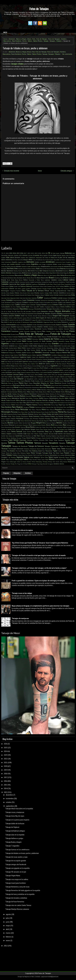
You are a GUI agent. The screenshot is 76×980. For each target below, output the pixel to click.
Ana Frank (46, 260)
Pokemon (36, 416)
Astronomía (34, 266)
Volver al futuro (22, 462)
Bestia (44, 273)
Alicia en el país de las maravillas (63, 257)
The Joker (25, 451)
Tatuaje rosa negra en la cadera (17, 879)
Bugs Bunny (19, 280)
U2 (43, 455)
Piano (43, 412)
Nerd (27, 398)
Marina (33, 385)
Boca (67, 275)
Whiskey (45, 462)
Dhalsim (62, 309)
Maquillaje (37, 383)
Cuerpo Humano (41, 305)
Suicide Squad (59, 438)
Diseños (54, 313)
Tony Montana (21, 453)
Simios (4, 434)
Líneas (45, 374)
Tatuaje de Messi (11, 633)
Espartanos (20, 327)
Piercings (55, 412)
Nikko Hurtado (70, 398)
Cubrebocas (8, 305)
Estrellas (72, 327)
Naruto (9, 398)
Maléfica (52, 381)
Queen (73, 419)
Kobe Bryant (28, 368)
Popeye (61, 416)
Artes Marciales (6, 266)
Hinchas (33, 350)
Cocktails (61, 295)
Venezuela (62, 457)
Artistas (18, 266)
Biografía (66, 273)
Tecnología (12, 449)
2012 (6, 946)
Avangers (4, 269)
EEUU (38, 318)
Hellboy (56, 348)
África (41, 255)
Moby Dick (4, 394)
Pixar (70, 414)
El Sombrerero (25, 322)
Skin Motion (35, 434)
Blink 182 (46, 275)
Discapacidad (29, 314)
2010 (7, 253)
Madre (3, 381)
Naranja (4, 398)
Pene (48, 410)
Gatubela (30, 341)
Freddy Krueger (52, 337)
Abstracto (11, 255)
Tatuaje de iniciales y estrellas (16, 898)
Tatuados (62, 443)
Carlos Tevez (61, 284)
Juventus (72, 366)
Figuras (39, 331)
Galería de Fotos (51, 339)
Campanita (45, 282)
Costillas (57, 300)
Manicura (4, 383)
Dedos (63, 307)
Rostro (33, 427)
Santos (45, 429)
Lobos (10, 377)
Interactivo (39, 359)
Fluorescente (6, 334)
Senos (13, 431)
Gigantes (5, 343)
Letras (62, 372)
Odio (18, 403)
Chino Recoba (10, 293)
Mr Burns (58, 394)
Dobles (18, 316)
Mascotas (43, 387)
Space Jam (12, 436)
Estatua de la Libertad (56, 327)
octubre (9, 802)
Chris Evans (23, 293)
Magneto (46, 381)
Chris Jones (30, 293)
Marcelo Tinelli (66, 383)
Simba (66, 431)
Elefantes (40, 322)
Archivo (28, 473)
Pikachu (70, 412)
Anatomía (63, 260)
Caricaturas (42, 284)
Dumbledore (5, 318)
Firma (53, 331)
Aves (16, 269)
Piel (50, 412)
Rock (53, 425)
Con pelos (71, 298)
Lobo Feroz (4, 377)
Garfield (19, 341)
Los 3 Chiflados (39, 377)
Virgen (4, 462)
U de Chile (39, 455)
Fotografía (47, 334)
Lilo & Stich (34, 374)
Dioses (24, 314)
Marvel (16, 387)
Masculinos (7, 41)
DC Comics (41, 307)
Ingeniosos (15, 357)
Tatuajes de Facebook (20, 446)
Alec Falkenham (30, 258)
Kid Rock (12, 368)
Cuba (3, 305)
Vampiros (37, 457)
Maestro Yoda (30, 381)
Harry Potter (22, 348)
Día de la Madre (70, 309)
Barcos (37, 271)
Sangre (33, 429)
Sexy (47, 431)
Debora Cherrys (55, 307)
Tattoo (30, 41)
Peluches (39, 410)
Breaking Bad (58, 278)
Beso (40, 273)
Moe (18, 394)
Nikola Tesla (5, 400)
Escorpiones (48, 325)
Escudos (53, 325)
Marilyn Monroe (26, 385)
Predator (13, 419)
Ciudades (17, 295)
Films (44, 331)
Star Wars (37, 436)
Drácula (50, 316)
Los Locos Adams (49, 377)
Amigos (26, 260)
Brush (9, 280)
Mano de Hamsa (13, 383)
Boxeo (29, 278)
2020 (6, 766)
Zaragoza (50, 464)
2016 (22, 253)
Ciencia (56, 293)
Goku (31, 344)
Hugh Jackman (6, 355)
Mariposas (47, 385)
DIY (74, 314)
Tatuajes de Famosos (36, 446)
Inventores (52, 359)
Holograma (12, 353)
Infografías (8, 357)
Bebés (3, 273)
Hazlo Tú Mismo (36, 348)
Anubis (73, 262)
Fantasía (51, 329)
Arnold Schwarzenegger (65, 264)
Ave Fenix (10, 269)
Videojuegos (19, 459)
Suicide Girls (50, 438)
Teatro (73, 446)
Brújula (4, 280)
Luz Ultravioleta (64, 379)
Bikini (54, 273)
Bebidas (9, 273)
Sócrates (51, 434)
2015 (18, 253)
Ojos (21, 403)
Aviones (20, 269)
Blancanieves (19, 275)
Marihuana (16, 385)
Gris (69, 344)
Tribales (59, 41)
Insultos (72, 357)
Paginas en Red (29, 977)
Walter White (31, 462)
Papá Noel (65, 405)
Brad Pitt (34, 278)
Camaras (22, 282)
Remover (49, 423)
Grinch (66, 344)
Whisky (50, 462)
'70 (2, 253)
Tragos (62, 453)
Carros (7, 286)
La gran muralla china (13, 370)
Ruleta (37, 427)
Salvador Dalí (71, 427)
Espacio (59, 325)
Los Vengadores (29, 379)
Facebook (38, 329)
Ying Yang (40, 464)
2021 (6, 763)
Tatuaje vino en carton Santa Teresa (18, 905)
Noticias (39, 400)
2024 (40, 253)
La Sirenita (43, 370)
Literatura (66, 374)
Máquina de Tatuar (47, 383)
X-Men (30, 464)
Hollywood (5, 353)
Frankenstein (23, 337)
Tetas (59, 449)
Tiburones (49, 451)
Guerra (73, 344)
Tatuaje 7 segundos (12, 846)
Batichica (66, 271)
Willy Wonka (64, 462)
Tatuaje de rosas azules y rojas (16, 857)
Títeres (8, 453)
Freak (35, 337)
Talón (47, 440)
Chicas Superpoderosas (58, 291)
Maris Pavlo (55, 385)
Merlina (29, 390)
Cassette (49, 286)
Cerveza (39, 289)
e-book (15, 318)
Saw (57, 429)
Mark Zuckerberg (63, 385)
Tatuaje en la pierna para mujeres (17, 820)
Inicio (5, 32)
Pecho (25, 41)
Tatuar (62, 446)
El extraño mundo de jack (15, 320)
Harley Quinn (13, 348)
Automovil (67, 266)
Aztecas (33, 269)
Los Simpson (19, 379)
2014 (14, 253)
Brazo (29, 39)
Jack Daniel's (15, 362)
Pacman (8, 405)
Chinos (17, 293)
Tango (56, 440)
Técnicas (4, 449)
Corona (37, 300)
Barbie (20, 271)
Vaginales (20, 457)
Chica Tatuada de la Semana (33, 291)
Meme (25, 390)
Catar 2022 (56, 286)
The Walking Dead (35, 451)
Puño (69, 419)
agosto (8, 914)
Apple (8, 264)
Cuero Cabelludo (31, 305)
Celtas (19, 289)
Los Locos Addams (59, 377)
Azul (38, 269)
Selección (71, 429)
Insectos (42, 357)
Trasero (67, 453)
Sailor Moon (53, 427)
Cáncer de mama (53, 282)
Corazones (31, 300)
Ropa (13, 427)
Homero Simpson (56, 353)
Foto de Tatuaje (42, 39)
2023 (36, 253)
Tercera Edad (40, 449)
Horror (65, 353)
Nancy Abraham (70, 396)
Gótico (50, 344)
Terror (54, 449)
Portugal (67, 416)
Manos (21, 383)
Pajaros (29, 405)
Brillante (66, 278)
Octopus (4, 403)
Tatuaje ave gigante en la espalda (17, 868)
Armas (55, 264)
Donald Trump (37, 316)
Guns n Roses (18, 346)
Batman (72, 271)
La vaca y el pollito (53, 370)
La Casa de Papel (65, 368)
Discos (35, 314)
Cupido (73, 305)
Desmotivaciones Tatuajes (43, 309)
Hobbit (67, 350)
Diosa (20, 314)
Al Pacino (72, 255)
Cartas (11, 286)
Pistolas (61, 414)
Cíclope (47, 293)
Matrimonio (59, 387)
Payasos (72, 407)
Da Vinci (13, 307)
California (12, 282)
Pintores (25, 414)
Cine (8, 295)
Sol (64, 434)
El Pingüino (61, 320)
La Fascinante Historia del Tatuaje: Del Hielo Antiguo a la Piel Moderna (39, 505)
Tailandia (42, 440)
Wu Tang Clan (19, 464)
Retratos (59, 423)
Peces (13, 410)
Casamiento (36, 286)
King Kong (18, 368)
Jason (69, 362)
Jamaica (35, 362)
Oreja (51, 403)
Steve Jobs (62, 436)
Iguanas (39, 355)
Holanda (72, 350)
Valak (32, 457)
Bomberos (10, 278)
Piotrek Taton (38, 414)
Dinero (73, 311)
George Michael (70, 341)
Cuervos (49, 305)
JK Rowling (58, 364)
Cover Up (64, 300)
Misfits (63, 392)
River (30, 425)
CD (71, 286)
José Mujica (29, 366)
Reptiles (54, 423)
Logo (14, 377)
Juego (39, 366)
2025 (6, 748)
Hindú (38, 350)
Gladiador (21, 344)
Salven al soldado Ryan (8, 429)
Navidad (22, 398)
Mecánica (8, 390)
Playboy (18, 416)
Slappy (41, 434)
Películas (24, 409)
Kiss (22, 368)
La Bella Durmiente (54, 368)
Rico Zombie (5, 425)
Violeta (69, 459)
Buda (13, 280)
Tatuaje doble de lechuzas (15, 823)
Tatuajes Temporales (52, 446)
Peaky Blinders (6, 410)
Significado (59, 431)
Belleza (25, 273)
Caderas (72, 280)
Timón (60, 451)
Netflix (41, 398)
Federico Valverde (64, 329)
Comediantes (48, 298)
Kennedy (6, 368)
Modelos (14, 394)
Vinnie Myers (59, 460)
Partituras (38, 407)
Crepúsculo (18, 302)
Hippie (49, 350)
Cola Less (4, 298)
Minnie (58, 392)
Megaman (20, 390)
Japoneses (51, 361)
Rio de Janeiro (18, 425)
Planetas (4, 416)
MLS (73, 392)
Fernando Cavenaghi (30, 331)
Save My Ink (52, 429)
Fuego (24, 339)
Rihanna (11, 425)
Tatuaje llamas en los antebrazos (17, 850)
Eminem (64, 322)
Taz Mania (67, 446)
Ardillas (28, 264)
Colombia (34, 298)
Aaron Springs (60, 253)
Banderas (10, 271)
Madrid (23, 381)
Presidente (20, 418)
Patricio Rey (50, 407)
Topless (28, 453)
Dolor (23, 316)
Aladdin (3, 258)
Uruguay (4, 457)
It (74, 359)
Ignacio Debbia (32, 355)
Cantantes (5, 284)
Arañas (12, 264)
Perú (19, 412)
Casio (45, 286)
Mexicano (50, 390)
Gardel (14, 341)
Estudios (4, 329)
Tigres (55, 451)
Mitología (68, 392)
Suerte (44, 438)
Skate (29, 434)
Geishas (49, 341)
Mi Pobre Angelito (64, 390)
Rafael (7, 421)
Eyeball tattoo (29, 329)
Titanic (3, 453)
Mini (49, 392)
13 (4, 253)
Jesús (41, 364)
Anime (37, 262)
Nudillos (58, 400)
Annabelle (42, 262)
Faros (56, 329)
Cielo (51, 293)
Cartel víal (17, 286)
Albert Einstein (15, 257)
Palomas (41, 405)
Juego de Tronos (46, 366)
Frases (30, 337)
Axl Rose (29, 269)
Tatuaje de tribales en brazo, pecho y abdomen (25, 48)
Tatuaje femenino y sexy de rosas (17, 887)
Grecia (61, 344)
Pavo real (66, 407)
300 (47, 253)
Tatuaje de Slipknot (12, 827)
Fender (21, 331)
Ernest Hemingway (38, 325)
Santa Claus (39, 429)
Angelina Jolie (22, 262)
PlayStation (25, 416)
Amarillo (20, 260)
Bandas (4, 271)
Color (40, 298)
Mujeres (10, 396)
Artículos (13, 266)
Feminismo (15, 331)
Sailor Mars (45, 427)
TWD (34, 455)
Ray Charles (40, 421)
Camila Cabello (30, 282)
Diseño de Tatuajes (44, 313)
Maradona (58, 383)
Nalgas (62, 396)
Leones (50, 372)
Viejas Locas (41, 460)
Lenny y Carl (39, 372)
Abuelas (16, 255)
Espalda (71, 324)
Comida (60, 298)
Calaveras (5, 282)
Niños (18, 400)
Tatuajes (52, 41)
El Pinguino (54, 320)
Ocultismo (13, 403)
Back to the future (45, 269)
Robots (48, 425)
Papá (60, 405)
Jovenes (34, 366)
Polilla (42, 416)
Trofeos (15, 455)
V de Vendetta (12, 457)
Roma (3, 427)
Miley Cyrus (31, 392)
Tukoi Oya (25, 455)
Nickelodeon (54, 398)
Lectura (14, 372)
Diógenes (12, 314)
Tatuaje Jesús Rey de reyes (15, 816)
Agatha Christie (48, 255)
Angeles (15, 262)
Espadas (65, 325)
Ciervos (68, 293)
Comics (54, 298)
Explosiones (21, 329)
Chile (69, 291)
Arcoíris (23, 264)
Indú (3, 357)
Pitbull (66, 414)
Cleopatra (38, 295)
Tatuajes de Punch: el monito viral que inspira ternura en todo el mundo (39, 555)
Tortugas (39, 453)
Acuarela (36, 255)
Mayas (3, 390)
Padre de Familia (21, 405)
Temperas (27, 449)
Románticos (8, 427)
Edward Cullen (31, 318)
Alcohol (23, 258)
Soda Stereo (58, 434)
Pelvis (44, 410)
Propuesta (42, 419)
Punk (65, 419)
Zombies (56, 464)
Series (34, 431)
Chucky (37, 293)
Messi (34, 390)
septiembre (10, 806)
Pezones (38, 412)
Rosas (28, 427)
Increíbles (54, 355)
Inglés (29, 357)
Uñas (73, 455)
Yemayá (34, 464)
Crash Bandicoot (6, 302)
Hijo (29, 350)
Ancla (73, 260)
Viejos (47, 460)
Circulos (12, 295)
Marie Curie (9, 385)
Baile (58, 269)
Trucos (20, 455)
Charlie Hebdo (56, 289)
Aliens (3, 260)
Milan (25, 392)
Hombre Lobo (30, 353)
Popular (6, 473)
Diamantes (45, 311)
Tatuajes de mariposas (20, 618)
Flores (72, 331)
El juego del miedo (36, 320)
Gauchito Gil (37, 341)
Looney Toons (29, 377)
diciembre (9, 795)
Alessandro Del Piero (42, 258)
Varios (51, 457)
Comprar (65, 298)
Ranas (15, 421)
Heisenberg (50, 348)
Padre (13, 405)
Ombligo (37, 403)
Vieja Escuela (33, 460)
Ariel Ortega (42, 264)
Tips (73, 451)
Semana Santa (6, 432)
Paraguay (26, 407)
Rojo (65, 425)
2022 (33, 253)
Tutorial (30, 455)
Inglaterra (23, 357)
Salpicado (59, 427)
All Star (15, 260)
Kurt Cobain (44, 368)
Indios (73, 355)
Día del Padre (16, 311)
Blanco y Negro (21, 39)
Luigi (45, 379)
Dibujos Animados (62, 311)
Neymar (46, 398)
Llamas (72, 374)
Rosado (18, 427)
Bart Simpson (44, 271)
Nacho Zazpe (46, 396)
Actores (25, 255)
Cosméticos (51, 300)
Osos (55, 403)
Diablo (38, 311)
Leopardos (56, 372)
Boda (70, 275)
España (13, 327)
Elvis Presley (57, 322)
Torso (33, 453)
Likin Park (27, 374)
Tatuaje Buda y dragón (13, 842)
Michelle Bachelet (12, 392)
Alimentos (9, 260)
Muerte (63, 394)
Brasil (39, 278)
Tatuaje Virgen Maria (13, 876)
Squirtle (25, 436)
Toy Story (56, 453)
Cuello (17, 305)
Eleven (51, 322)
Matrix (65, 387)
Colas (8, 298)
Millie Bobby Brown (41, 392)
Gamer (3, 341)
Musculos (28, 396)
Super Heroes (14, 440)
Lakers (3, 372)
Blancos (40, 275)
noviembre (10, 799)
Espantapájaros (6, 327)
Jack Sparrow (24, 361)
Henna (68, 348)
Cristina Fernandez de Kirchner (48, 302)
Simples (9, 434)
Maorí (26, 383)
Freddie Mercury (42, 337)
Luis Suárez (50, 379)
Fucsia (20, 339)
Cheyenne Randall (15, 291)
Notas (34, 400)
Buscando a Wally (34, 280)
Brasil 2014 (45, 278)
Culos (64, 305)
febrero (8, 937)
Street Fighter (31, 438)
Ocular (8, 403)
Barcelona (31, 271)
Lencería (23, 372)
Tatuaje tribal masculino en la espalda (19, 809)
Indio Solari (67, 355)
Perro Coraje (66, 410)
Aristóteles (49, 264)
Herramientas (19, 350)
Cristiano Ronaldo (34, 302)
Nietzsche (61, 398)
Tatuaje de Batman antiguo (15, 831)
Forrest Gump (15, 334)
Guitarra (11, 346)
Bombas (5, 278)
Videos (26, 459)
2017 (25, 253)
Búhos (26, 280)
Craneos (72, 300)
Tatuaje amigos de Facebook (16, 864)
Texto (63, 449)
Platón (10, 416)
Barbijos (25, 271)
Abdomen (12, 39)
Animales (30, 262)
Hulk (20, 355)
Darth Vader (26, 307)
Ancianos (69, 260)
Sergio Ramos (27, 432)
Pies (65, 412)
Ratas (22, 421)
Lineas (40, 374)
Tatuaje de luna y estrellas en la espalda (20, 894)
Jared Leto (64, 362)
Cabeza (65, 280)
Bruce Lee (72, 278)
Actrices (30, 255)
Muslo (39, 396)
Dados (19, 307)
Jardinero (58, 362)
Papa (57, 405)
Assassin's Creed (26, 266)
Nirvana (23, 400)
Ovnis (70, 403)
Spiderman (19, 436)
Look (22, 377)
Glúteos (27, 344)
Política (47, 416)
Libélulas (9, 374)
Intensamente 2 (19, 359)
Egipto (42, 318)
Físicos (58, 331)
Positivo (72, 416)
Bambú (73, 269)
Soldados (69, 434)
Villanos (52, 459)
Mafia (42, 381)
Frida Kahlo (5, 339)
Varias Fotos (44, 457)
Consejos (9, 300)
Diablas (34, 311)
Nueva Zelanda (65, 400)
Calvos (17, 282)
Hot (69, 353)
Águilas (59, 255)
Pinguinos (10, 414)
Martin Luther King (7, 387)
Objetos (73, 400)
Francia (9, 337)
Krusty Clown (36, 368)
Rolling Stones (71, 425)
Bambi (68, 269)
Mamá (57, 381)
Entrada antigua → (67, 171)
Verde (3, 459)
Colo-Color (28, 298)
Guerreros (5, 346)
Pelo (30, 410)
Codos (69, 295)
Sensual (19, 431)
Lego (19, 372)
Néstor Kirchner (34, 398)
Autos (73, 266)
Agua (55, 255)
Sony (7, 436)
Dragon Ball (57, 316)
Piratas (44, 414)
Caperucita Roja (14, 284)
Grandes (55, 343)
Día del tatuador (26, 311)
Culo (61, 305)
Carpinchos (68, 284)
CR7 (69, 300)
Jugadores (54, 366)
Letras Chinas (68, 372)
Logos (18, 377)
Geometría (62, 341)
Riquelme (26, 425)
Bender (29, 273)
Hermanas (4, 350)
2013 (11, 253)
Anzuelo (4, 264)
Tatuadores (53, 443)
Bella (20, 273)
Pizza (73, 414)
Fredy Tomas (62, 337)
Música (34, 396)
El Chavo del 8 (50, 318)
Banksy (16, 271)
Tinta (64, 451)
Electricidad (33, 322)
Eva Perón (14, 329)
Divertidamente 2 (67, 314)
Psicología (48, 419)
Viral (73, 460)
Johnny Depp (10, 366)
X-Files (25, 464)
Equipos (30, 325)
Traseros (72, 453)
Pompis (53, 416)
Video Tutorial (10, 460)
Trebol (3, 455)
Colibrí (18, 298)
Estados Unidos (43, 327)
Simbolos (72, 431)
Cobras (47, 295)
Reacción (46, 421)
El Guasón (26, 320)
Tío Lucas (69, 451)
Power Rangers (6, 419)
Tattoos (38, 443)
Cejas (73, 286)
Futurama (35, 339)
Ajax (67, 255)
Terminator (48, 449)
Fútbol (29, 339)
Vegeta (56, 457)
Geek (44, 341)
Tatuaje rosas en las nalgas (22, 593)
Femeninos (6, 331)
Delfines (68, 307)
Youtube (45, 464)
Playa (14, 416)
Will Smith (56, 462)
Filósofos (48, 331)
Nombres (29, 400)
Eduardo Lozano (22, 318)
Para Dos (72, 405)
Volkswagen (13, 462)
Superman (23, 440)
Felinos (72, 329)
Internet (45, 359)
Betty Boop (49, 273)
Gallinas (62, 339)
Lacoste (66, 370)
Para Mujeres (17, 407)
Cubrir (13, 305)
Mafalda (37, 381)
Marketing (72, 385)
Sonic (73, 434)
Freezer (68, 337)
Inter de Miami (31, 359)
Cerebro (28, 289)
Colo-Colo (22, 298)
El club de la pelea (61, 318)
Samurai (18, 429)
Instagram (57, 357)
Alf (50, 258)
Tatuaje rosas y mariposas (15, 812)
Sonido (3, 436)
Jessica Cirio (35, 364)
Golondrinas (37, 344)
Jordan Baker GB (20, 366)
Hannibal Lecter (66, 346)
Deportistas (24, 309)
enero (8, 940)
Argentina (34, 264)
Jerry (29, 364)
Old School (30, 403)
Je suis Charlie (14, 364)
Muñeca (22, 396)
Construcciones (17, 300)
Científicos (62, 293)
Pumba (61, 419)
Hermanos (11, 350)
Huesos (73, 353)
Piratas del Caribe (53, 414)
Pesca (23, 412)
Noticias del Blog (48, 400)
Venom (67, 457)
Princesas (35, 419)
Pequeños (58, 410)
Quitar (3, 421)
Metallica (44, 390)
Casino (42, 286)
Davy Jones (33, 307)
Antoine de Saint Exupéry (63, 262)
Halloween (57, 346)
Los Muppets (69, 377)
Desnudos (56, 309)
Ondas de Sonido (44, 403)
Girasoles (12, 344)
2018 (6, 774)
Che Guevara (65, 289)
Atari (39, 266)
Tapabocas (61, 440)
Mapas (31, 383)
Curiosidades (6, 307)
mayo (8, 926)
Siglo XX (52, 432)
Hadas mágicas (38, 346)
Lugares (40, 379)
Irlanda (58, 359)
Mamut (61, 381)
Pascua (44, 407)
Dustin (11, 318)
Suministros (67, 438)
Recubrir (16, 423)
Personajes (6, 412)
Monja (22, 394)
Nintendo (13, 400)
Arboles (18, 264)
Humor (24, 355)
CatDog (61, 286)
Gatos (24, 341)
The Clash (18, 451)
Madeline (72, 379)
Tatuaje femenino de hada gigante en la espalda (23, 890)
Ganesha (8, 341)
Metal (39, 390)
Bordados (20, 278)
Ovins (66, 403)
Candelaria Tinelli (64, 282)
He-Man (44, 348)
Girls (17, 344)
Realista (10, 423)
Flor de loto (64, 331)
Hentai (72, 348)
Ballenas (63, 269)
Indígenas (60, 355)
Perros (73, 410)
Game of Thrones (70, 339)
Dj (2, 316)
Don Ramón (29, 316)
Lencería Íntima (31, 372)
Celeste (12, 289)
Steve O (68, 436)
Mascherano (36, 387)
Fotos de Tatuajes (39, 9)
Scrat (66, 429)
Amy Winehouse (38, 260)
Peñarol (52, 410)
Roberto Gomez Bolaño (39, 425)
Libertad (16, 374)
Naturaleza (15, 398)
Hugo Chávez (14, 355)
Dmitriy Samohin (9, 316)
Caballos (54, 280)
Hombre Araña (21, 353)
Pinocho (19, 414)
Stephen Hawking (46, 436)
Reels (29, 423)
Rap (19, 421)
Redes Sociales (23, 423)
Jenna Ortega (23, 364)
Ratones (34, 421)
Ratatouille (28, 421)
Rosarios (23, 427)
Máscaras (22, 387)
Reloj (44, 423)
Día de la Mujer (6, 311)
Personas (14, 412)
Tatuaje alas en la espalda (15, 835)
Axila (24, 269)
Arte (73, 264)
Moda (10, 394)
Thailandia (69, 449)
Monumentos (41, 394)
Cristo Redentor (67, 302)
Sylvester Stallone (33, 440)
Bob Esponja (53, 275)
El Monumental (46, 320)
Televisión (20, 449)
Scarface (61, 429)
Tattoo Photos (38, 41)
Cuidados (55, 305)
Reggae (33, 423)
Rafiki (11, 421)
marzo (8, 933)
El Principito (69, 320)
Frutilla (15, 339)
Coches (51, 295)
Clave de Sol (23, 295)
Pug (52, 419)
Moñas (47, 394)
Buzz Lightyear (46, 280)
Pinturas (31, 414)
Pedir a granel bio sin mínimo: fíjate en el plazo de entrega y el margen (38, 581)
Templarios (33, 449)
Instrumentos (65, 357)
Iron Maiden (64, 359)
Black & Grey (5, 275)
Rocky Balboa (59, 425)
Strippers (39, 438)
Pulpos (56, 418)
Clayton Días (31, 295)
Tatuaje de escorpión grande (16, 861)
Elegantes (46, 322)
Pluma (31, 416)
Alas (8, 257)
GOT (46, 344)
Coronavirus (44, 300)
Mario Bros (39, 385)
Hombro (64, 39)
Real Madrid (53, 421)
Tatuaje (46, 41)
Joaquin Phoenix (67, 364)
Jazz (72, 362)
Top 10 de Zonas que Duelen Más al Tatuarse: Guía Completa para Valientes (40, 543)
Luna (56, 379)
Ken (2, 368)
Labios (61, 370)
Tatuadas (45, 443)
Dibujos (51, 311)
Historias (61, 350)
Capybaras (35, 284)
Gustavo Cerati (28, 346)
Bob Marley (61, 275)
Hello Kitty (62, 348)
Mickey (20, 392)
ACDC (20, 255)
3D (49, 253)
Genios (55, 341)
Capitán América (26, 284)
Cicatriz (42, 293)
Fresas (73, 337)
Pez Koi (33, 412)
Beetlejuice (15, 273)
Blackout (12, 275)
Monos (27, 394)
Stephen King (55, 436)
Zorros (62, 464)
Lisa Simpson (59, 374)
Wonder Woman (6, 464)
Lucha (36, 379)
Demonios (9, 309)
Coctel (66, 295)
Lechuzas (9, 372)
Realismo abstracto (63, 421)
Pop (57, 416)
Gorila (43, 344)
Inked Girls (35, 357)
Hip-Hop (44, 350)
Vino (65, 460)
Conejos (3, 300)
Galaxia (41, 339)
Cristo (60, 302)
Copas (24, 300)
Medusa (14, 390)
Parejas (32, 407)
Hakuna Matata (48, 346)
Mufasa (68, 394)
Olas (24, 403)
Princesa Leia (28, 419)
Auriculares (54, 266)
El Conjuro (70, 318)
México (55, 390)
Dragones (66, 316)
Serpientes (40, 431)
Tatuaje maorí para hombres (16, 883)
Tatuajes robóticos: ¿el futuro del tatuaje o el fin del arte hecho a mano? (39, 568)
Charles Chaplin (47, 289)
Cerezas (34, 289)
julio (7, 918)
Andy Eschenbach (6, 262)
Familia (45, 329)
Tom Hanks (13, 453)
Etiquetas (17, 473)
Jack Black (8, 362)
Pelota (34, 410)
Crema (13, 302)
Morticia (52, 394)
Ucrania (47, 455)
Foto (34, 39)
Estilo (66, 327)
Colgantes (13, 298)
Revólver (65, 423)
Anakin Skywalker (54, 260)
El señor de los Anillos (14, 322)
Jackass (30, 362)
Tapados (68, 440)
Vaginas (27, 457)
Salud (65, 427)
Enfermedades (11, 325)
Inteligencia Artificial (7, 359)
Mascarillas (28, 387)
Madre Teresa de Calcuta (13, 381)
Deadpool (48, 307)
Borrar (25, 278)
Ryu (41, 427)
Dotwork (44, 316)
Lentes (45, 372)
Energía (4, 325)
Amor (31, 260)
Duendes (72, 316)
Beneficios (35, 273)
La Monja (23, 370)
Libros (21, 374)
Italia (3, 361)
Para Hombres (17, 41)
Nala (58, 396)
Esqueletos (27, 327)
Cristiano (25, 302)
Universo (68, 455)
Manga (72, 381)
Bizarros (72, 273)
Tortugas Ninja (47, 453)
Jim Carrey (46, 364)
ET (9, 329)
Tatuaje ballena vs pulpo (14, 838)
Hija (25, 350)
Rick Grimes (71, 423)
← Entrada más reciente (11, 171)
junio (8, 922)
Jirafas (52, 364)
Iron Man (71, 359)
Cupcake (68, 305)
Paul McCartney (58, 407)
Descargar (31, 309)
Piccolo (47, 412)
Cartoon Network (26, 286)
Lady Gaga (72, 370)
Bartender (52, 271)
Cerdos (24, 289)
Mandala (67, 381)
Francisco (15, 337)
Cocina (56, 295)
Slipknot (46, 434)
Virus (8, 462)
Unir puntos (61, 455)
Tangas (51, 440)
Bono (15, 278)
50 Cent (53, 253)
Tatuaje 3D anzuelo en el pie (16, 872)
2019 (29, 253)
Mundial (16, 396)
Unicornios (53, 455)
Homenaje (46, 353)
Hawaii (29, 348)
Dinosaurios (5, 313)
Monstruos (33, 394)
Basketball (59, 271)
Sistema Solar (22, 434)
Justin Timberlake (63, 366)
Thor (43, 451)
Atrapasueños (46, 266)
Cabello (60, 280)
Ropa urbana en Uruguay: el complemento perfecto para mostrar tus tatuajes (40, 606)
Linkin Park (51, 374)
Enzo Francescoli (21, 325)
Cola (73, 295)
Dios (17, 314)
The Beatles (11, 451)
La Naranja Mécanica (33, 370)
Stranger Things (21, 438)
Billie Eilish (60, 273)
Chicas (47, 291)
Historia (55, 350)
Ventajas (72, 457)
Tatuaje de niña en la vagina (22, 530)
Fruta (11, 339)
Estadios (34, 327)
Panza (53, 405)
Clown (42, 295)
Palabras (35, 405)
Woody (13, 464)
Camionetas (38, 282)
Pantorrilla (47, 405)
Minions (53, 392)
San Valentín (26, 429)
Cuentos (23, 305)
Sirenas (14, 434)
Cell (16, 289)
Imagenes (46, 355)
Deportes (16, 309)
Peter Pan (27, 412)
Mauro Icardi (71, 387)
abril (7, 929)
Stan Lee (31, 436)
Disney (59, 313)
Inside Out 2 (49, 357)
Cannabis (72, 282)
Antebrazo (50, 262)
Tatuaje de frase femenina (15, 902)
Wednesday (39, 462)
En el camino (71, 322)
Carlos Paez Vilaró (51, 284)
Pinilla (15, 414)
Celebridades (5, 289)
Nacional (53, 396)
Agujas (64, 255)
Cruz (73, 302)
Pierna (61, 412)
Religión (39, 423)
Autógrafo (60, 266)
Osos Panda (61, 403)
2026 (43, 253)
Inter (25, 359)
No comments (67, 54)
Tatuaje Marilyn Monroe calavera (17, 909)
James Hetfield (42, 362)
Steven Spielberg (11, 438)
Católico (67, 286)
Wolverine (71, 462)
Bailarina (53, 269)
